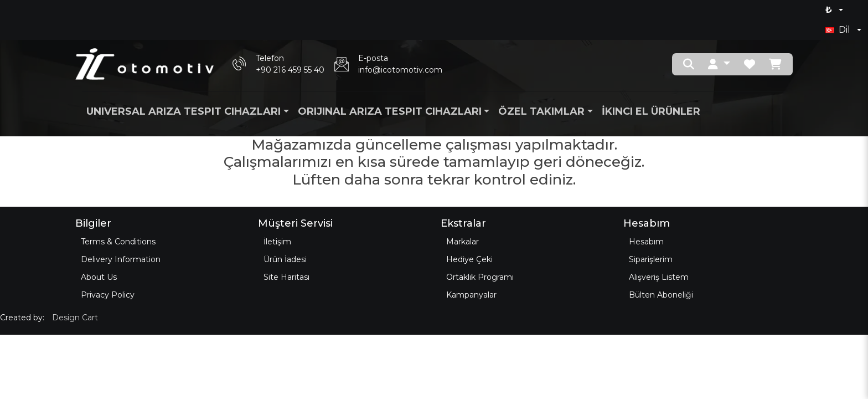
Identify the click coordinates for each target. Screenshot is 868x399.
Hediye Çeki (469, 259)
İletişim (277, 242)
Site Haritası (286, 277)
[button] (719, 64)
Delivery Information (121, 259)
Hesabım (646, 242)
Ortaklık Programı (480, 277)
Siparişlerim (651, 259)
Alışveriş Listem (659, 277)
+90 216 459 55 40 (290, 70)
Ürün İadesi (285, 259)
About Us (99, 277)
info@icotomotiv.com (400, 70)
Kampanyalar (471, 295)
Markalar (463, 242)
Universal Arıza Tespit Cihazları (184, 111)
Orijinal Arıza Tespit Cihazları (390, 111)
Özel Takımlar (541, 111)
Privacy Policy (108, 295)
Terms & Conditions (118, 242)
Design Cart (75, 318)
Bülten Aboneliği (661, 295)
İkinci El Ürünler (651, 111)
